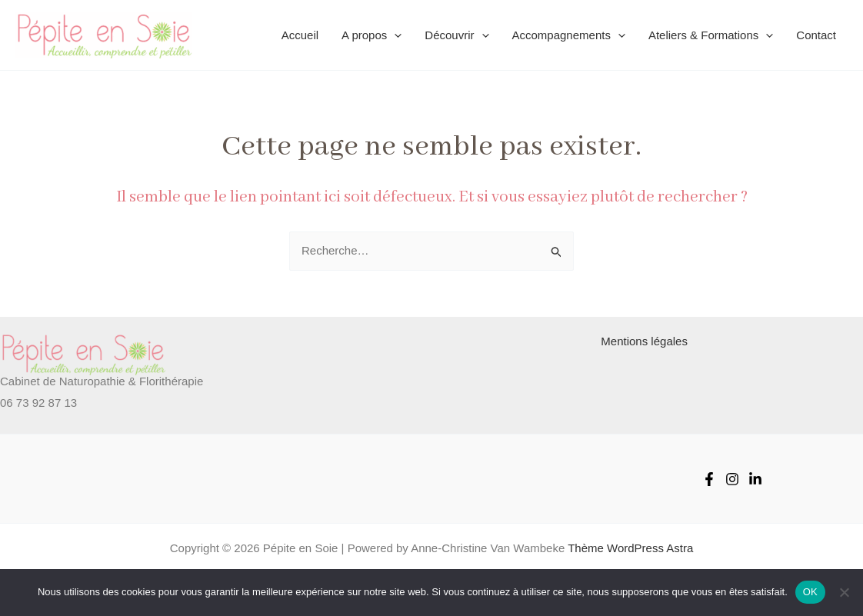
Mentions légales (644, 341)
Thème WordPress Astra (630, 548)
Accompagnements (569, 35)
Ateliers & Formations (711, 35)
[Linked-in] (755, 479)
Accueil (300, 35)
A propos (372, 35)
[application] (394, 35)
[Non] (844, 592)
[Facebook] (709, 479)
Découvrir (456, 35)
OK (810, 592)
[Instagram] (732, 479)
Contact (816, 35)
